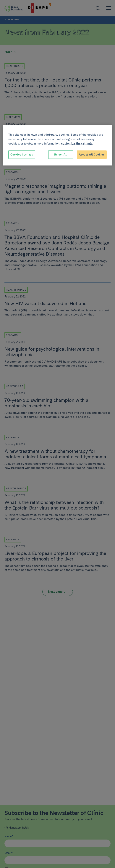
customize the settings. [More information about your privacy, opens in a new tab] (77, 143)
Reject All (61, 154)
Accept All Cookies (92, 154)
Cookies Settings (22, 154)
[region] (57, 145)
